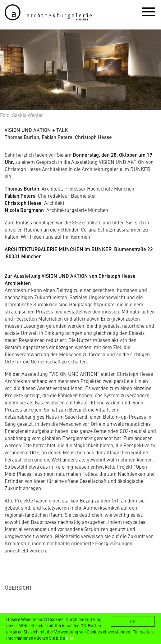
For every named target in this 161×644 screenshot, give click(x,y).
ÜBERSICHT (18, 588)
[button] (148, 11)
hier (70, 638)
